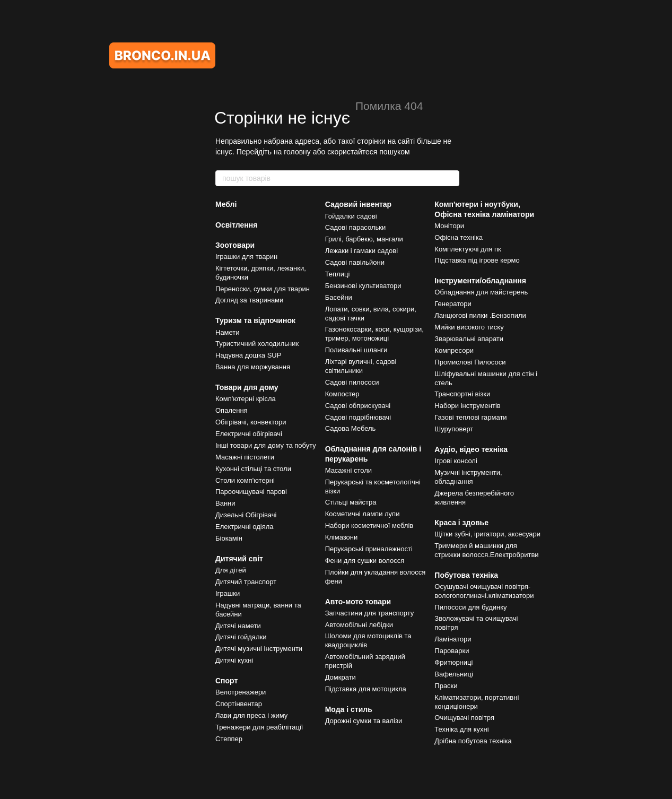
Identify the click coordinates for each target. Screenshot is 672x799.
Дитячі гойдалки (241, 637)
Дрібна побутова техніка (473, 741)
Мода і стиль (349, 709)
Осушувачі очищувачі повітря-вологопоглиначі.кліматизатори (484, 591)
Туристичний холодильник (257, 344)
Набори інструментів (467, 406)
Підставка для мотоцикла (366, 689)
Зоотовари (235, 245)
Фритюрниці (453, 662)
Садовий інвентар (358, 204)
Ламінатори (453, 639)
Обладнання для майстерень (481, 292)
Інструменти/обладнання (480, 281)
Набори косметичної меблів (369, 526)
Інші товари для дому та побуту (266, 445)
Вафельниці (454, 674)
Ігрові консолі (456, 461)
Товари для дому (247, 387)
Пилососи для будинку (470, 607)
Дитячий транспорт (246, 582)
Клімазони (342, 537)
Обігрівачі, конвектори (251, 422)
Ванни (225, 503)
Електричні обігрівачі (249, 434)
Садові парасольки (356, 227)
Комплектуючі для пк (468, 249)
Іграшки (228, 593)
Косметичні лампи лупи (363, 514)
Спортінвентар (239, 704)
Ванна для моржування (253, 367)
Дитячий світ (239, 559)
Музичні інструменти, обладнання (468, 477)
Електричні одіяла (245, 527)
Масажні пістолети (245, 457)
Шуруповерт (454, 429)
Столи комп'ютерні (245, 480)
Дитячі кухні (234, 660)
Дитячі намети (238, 626)
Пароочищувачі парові (251, 492)
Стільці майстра (351, 502)
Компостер (342, 394)
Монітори (449, 226)
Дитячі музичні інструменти (259, 649)
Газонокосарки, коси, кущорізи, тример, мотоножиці (374, 334)
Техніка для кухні (461, 729)
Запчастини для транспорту (370, 613)
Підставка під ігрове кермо (477, 260)
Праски (446, 686)
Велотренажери (241, 692)
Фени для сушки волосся (365, 561)
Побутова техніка (466, 575)
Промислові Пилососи (470, 362)
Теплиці (338, 274)
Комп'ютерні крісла (246, 399)
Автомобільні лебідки (359, 625)
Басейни (339, 297)
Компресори (454, 350)
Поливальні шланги (356, 350)
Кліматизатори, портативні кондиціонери (477, 702)
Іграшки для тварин (246, 257)
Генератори (453, 304)
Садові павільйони (355, 262)
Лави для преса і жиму (251, 715)
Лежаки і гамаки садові (361, 251)
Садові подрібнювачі (358, 417)
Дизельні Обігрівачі (246, 515)
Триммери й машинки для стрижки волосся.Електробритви (486, 550)
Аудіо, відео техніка (471, 449)
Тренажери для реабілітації (259, 727)
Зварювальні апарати (469, 339)
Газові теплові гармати (470, 417)
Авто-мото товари (358, 602)
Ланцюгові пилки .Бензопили (480, 315)
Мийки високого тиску (469, 327)
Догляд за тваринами (249, 300)
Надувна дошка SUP (248, 355)
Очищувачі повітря (464, 718)
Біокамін (229, 538)
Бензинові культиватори (363, 286)
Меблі (226, 204)
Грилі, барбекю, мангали (364, 239)
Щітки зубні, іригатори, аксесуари (487, 534)
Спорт (226, 681)
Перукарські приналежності (369, 549)
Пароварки (452, 651)
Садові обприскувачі (358, 406)
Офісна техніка (459, 237)
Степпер (229, 739)
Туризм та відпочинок (255, 320)
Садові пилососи (352, 382)
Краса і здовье (461, 523)
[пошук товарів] (451, 178)
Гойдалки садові (351, 216)
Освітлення (236, 225)
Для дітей (231, 570)
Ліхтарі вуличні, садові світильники (361, 366)
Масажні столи (348, 470)
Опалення (232, 410)
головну (297, 152)
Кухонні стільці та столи (253, 469)
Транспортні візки (462, 394)
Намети (228, 332)
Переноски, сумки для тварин (263, 289)
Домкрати (341, 677)
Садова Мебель (351, 428)
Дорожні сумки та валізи (364, 721)
